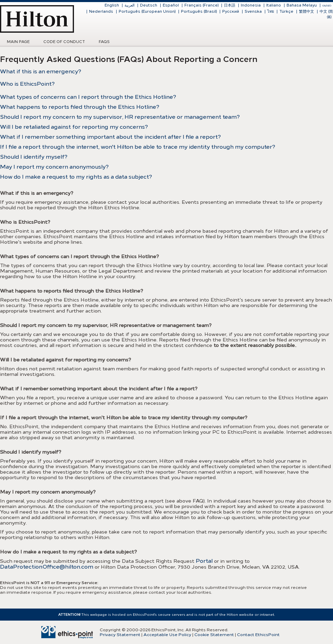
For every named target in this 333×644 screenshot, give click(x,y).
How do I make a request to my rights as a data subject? (76, 177)
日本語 (230, 5)
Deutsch (149, 5)
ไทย (271, 12)
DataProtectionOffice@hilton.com (47, 567)
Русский (231, 12)
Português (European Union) (147, 12)
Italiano (274, 5)
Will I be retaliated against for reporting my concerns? (74, 127)
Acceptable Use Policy (167, 635)
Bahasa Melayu (302, 5)
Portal (204, 561)
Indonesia (251, 5)
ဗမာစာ (327, 5)
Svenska (253, 12)
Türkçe (286, 12)
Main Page (18, 42)
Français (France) (201, 5)
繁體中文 (307, 12)
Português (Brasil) (199, 12)
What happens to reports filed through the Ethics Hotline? (80, 107)
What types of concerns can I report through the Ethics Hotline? (88, 97)
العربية (130, 5)
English (112, 5)
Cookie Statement (214, 635)
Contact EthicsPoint (258, 635)
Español (171, 5)
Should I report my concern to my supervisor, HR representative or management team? (120, 117)
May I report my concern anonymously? (54, 167)
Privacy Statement (120, 635)
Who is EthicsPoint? (27, 84)
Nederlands (101, 12)
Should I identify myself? (34, 157)
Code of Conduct (64, 42)
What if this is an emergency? (41, 71)
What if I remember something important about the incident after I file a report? (110, 137)
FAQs (104, 42)
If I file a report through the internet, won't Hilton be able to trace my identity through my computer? (138, 147)
